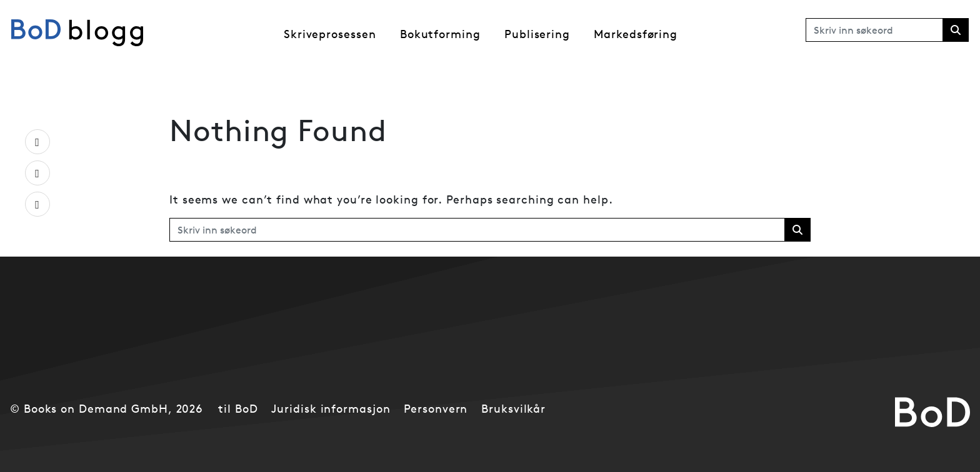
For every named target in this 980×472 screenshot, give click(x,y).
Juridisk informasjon (331, 409)
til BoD (238, 409)
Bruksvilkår (513, 409)
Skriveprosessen (330, 34)
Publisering (537, 34)
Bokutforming (440, 34)
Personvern (436, 409)
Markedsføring (636, 34)
